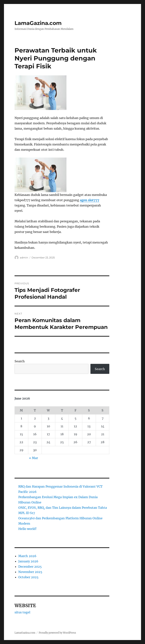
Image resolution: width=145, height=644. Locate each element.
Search (20, 361)
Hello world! (27, 529)
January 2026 (28, 561)
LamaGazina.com (38, 23)
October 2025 (28, 577)
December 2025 (30, 567)
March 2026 (27, 556)
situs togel (22, 612)
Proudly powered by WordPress (57, 633)
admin (24, 257)
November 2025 (30, 572)
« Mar (34, 458)
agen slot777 (90, 200)
